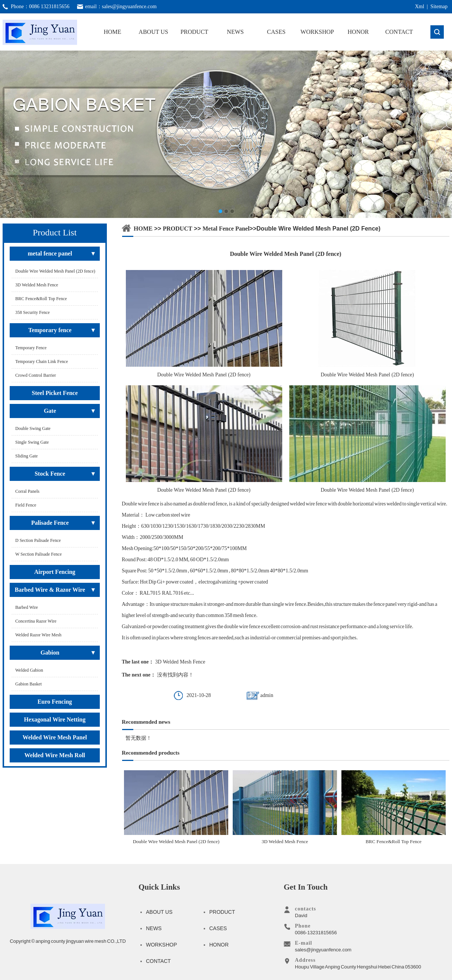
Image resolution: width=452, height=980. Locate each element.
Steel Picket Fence (55, 393)
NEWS (235, 32)
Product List (55, 232)
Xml (419, 7)
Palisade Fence (50, 523)
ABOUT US (153, 32)
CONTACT (399, 32)
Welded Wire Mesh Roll (55, 755)
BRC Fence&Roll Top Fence (394, 807)
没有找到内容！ (175, 675)
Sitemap (439, 7)
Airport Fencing (55, 572)
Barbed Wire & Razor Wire (50, 590)
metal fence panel (50, 253)
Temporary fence (50, 330)
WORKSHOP (317, 32)
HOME (112, 32)
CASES (276, 32)
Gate (50, 411)
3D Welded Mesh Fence (180, 662)
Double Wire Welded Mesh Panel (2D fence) (176, 807)
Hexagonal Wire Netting (55, 719)
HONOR (358, 32)
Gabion (50, 653)
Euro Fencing (55, 702)
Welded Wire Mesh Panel (55, 737)
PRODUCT (195, 32)
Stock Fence (50, 474)
